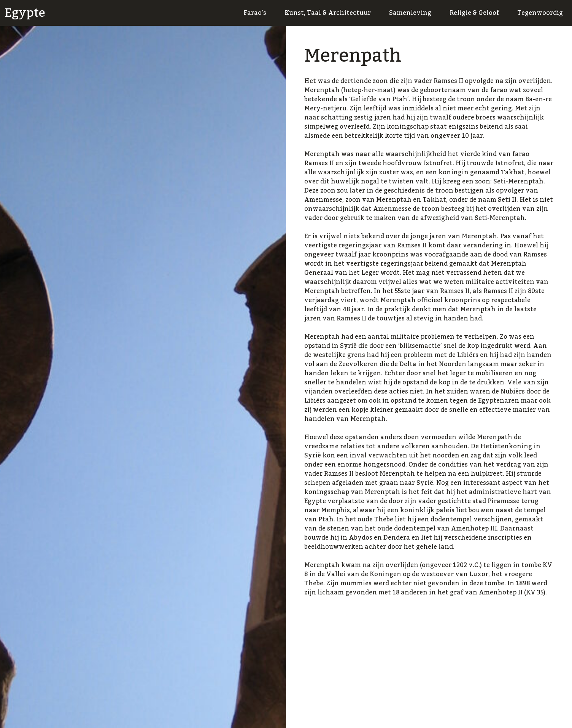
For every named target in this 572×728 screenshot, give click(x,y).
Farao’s (255, 13)
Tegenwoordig (540, 13)
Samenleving (410, 13)
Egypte (25, 13)
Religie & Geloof (474, 13)
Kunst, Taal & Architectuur (328, 13)
